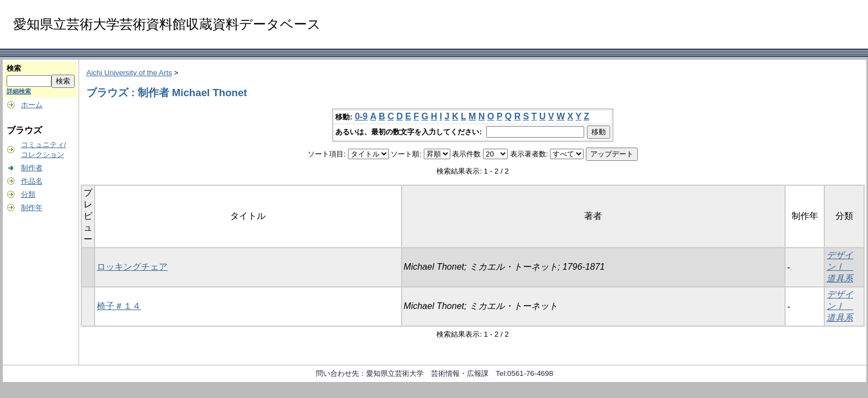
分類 (28, 194)
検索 (14, 68)
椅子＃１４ (119, 306)
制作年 (32, 208)
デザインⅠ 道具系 (840, 267)
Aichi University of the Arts (129, 73)
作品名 (32, 181)
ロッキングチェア (132, 267)
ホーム (32, 105)
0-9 (361, 116)
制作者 (32, 168)
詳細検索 (19, 91)
